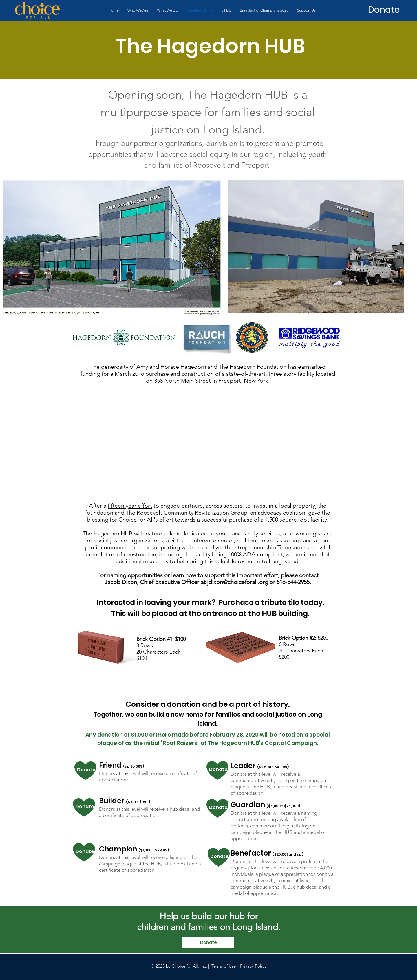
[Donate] (384, 10)
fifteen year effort (130, 506)
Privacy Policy (253, 966)
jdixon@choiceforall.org (238, 582)
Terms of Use (224, 966)
